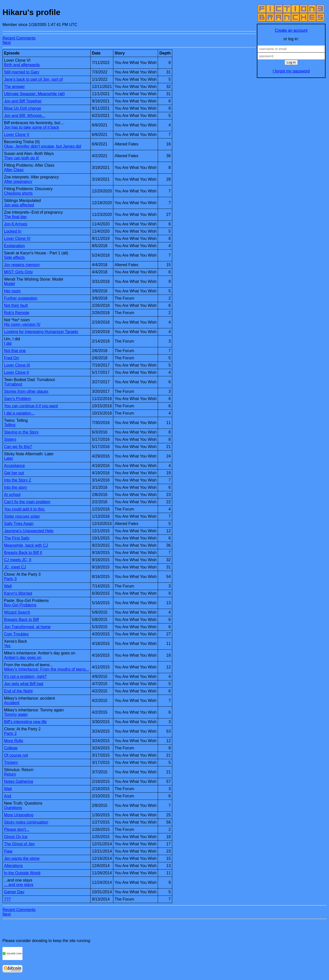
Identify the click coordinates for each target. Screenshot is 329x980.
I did (8, 343)
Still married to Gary (22, 72)
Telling (10, 425)
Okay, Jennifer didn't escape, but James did (43, 146)
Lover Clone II (16, 372)
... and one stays (19, 885)
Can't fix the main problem (27, 502)
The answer (14, 87)
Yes (7, 646)
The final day (15, 217)
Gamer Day (14, 892)
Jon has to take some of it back (32, 127)
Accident (12, 703)
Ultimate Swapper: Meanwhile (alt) (34, 94)
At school (12, 495)
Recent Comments (19, 38)
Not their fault (16, 305)
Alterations (13, 866)
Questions (13, 808)
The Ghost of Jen (19, 844)
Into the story (16, 487)
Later (8, 458)
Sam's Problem (17, 399)
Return (10, 774)
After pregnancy (18, 182)
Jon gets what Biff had (24, 684)
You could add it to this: (25, 509)
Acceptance (14, 466)
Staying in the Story (21, 432)
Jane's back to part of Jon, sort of (33, 79)
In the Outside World (22, 873)
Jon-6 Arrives (16, 224)
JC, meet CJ (15, 567)
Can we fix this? (18, 447)
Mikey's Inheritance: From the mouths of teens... (47, 669)
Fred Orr (11, 358)
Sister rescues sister (22, 516)
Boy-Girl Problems (20, 605)
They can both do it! (22, 158)
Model (9, 284)
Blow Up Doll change (23, 108)
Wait (8, 789)
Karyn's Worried (18, 593)
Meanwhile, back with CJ (26, 545)
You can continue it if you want (31, 406)
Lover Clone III (17, 365)
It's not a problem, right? (25, 677)
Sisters (10, 439)
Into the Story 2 (18, 480)
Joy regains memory (22, 265)
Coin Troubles (16, 634)
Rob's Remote (17, 313)
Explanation (14, 246)
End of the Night (18, 691)
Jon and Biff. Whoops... (25, 116)
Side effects (14, 257)
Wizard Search (17, 612)
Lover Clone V (17, 135)
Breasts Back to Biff (21, 620)
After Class (14, 170)
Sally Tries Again (19, 524)
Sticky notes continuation (26, 822)
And (7, 796)
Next (7, 43)
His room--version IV (22, 324)
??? (7, 899)
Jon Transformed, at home (27, 627)
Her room (12, 291)
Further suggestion (21, 298)
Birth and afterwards (22, 65)
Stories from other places (26, 391)
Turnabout (13, 384)
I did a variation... (19, 413)
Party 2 (10, 734)
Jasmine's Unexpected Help (29, 531)
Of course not (16, 755)
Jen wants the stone (22, 858)
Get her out (14, 473)
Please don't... (17, 829)
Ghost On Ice (16, 837)
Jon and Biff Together (23, 101)
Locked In (13, 231)
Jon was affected (19, 205)
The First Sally (17, 538)
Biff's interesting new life (25, 722)
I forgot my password (291, 71)
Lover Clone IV (17, 239)
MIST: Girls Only (18, 272)
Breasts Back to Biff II (23, 553)
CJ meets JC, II (18, 560)
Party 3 (10, 579)
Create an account (291, 30)
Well (8, 586)
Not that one (15, 351)
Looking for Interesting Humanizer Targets (41, 332)
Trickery (11, 762)
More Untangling (19, 815)
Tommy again (16, 715)
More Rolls (13, 741)
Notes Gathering (19, 781)
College (11, 748)
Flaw (8, 851)
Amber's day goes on (23, 658)
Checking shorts (18, 193)
